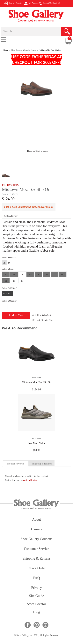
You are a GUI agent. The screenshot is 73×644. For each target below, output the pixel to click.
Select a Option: (9, 257)
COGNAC (8, 294)
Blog (36, 613)
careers (36, 529)
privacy (36, 588)
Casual (26, 50)
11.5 (63, 274)
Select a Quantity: (10, 301)
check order (36, 568)
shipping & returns (42, 464)
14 (22, 281)
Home (6, 50)
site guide (36, 596)
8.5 (14, 274)
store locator (36, 604)
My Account (31, 3)
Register (19, 3)
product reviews (16, 464)
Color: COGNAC (9, 288)
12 (6, 281)
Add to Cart (16, 315)
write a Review (11, 216)
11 (55, 274)
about (36, 520)
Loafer (34, 50)
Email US (56, 3)
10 (38, 274)
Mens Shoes (16, 50)
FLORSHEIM (11, 185)
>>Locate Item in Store (43, 320)
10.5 (46, 274)
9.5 (30, 274)
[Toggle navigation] (4, 39)
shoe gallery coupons (36, 539)
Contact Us (45, 3)
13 (14, 281)
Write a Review (30, 480)
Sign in (9, 3)
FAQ (36, 578)
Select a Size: (8, 269)
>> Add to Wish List (41, 315)
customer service (36, 549)
